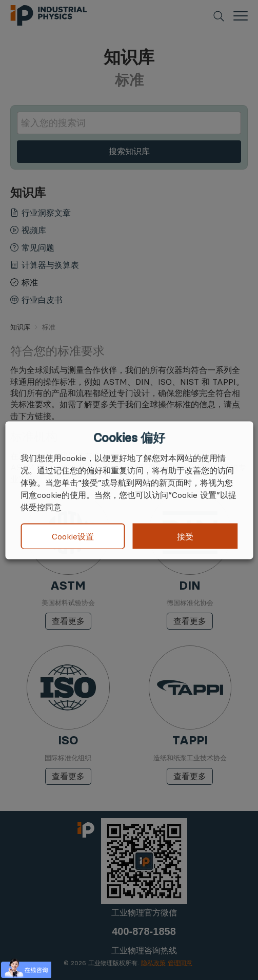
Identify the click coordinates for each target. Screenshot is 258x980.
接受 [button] (185, 536)
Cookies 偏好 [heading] (129, 437)
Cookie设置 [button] (73, 536)
